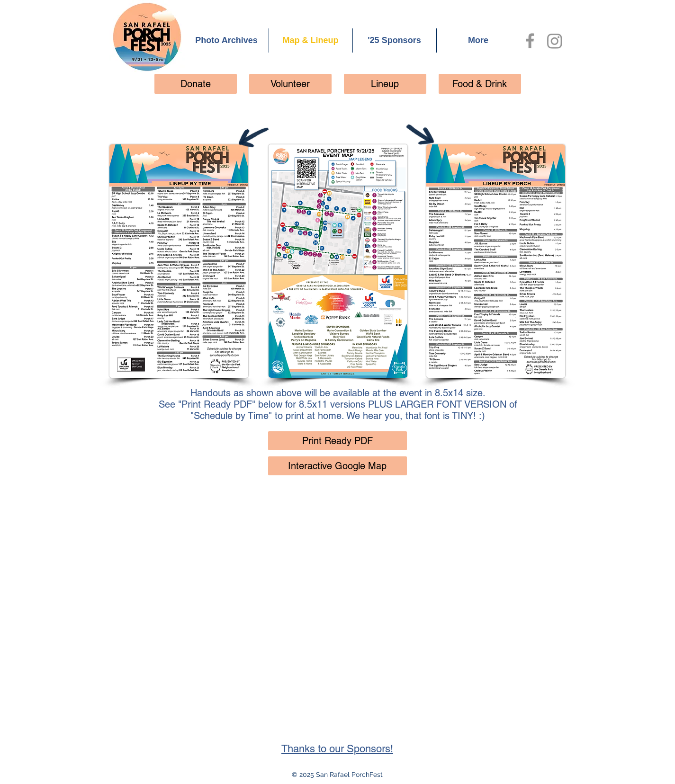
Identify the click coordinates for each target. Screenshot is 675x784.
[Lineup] (385, 84)
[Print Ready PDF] (337, 441)
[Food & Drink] (480, 84)
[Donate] (196, 84)
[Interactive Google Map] (337, 466)
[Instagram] (555, 41)
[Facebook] (530, 41)
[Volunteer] (290, 84)
